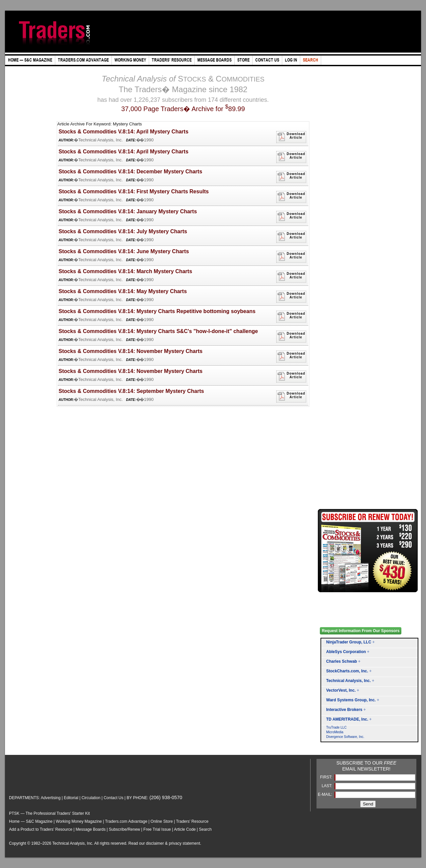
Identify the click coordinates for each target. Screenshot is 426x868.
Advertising (51, 798)
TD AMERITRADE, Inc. (347, 719)
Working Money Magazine (79, 821)
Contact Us (113, 798)
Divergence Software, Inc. (345, 737)
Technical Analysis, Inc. (348, 681)
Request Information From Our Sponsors (361, 631)
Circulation (91, 798)
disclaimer (155, 843)
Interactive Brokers (344, 710)
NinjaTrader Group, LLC (349, 642)
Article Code (185, 829)
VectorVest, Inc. (341, 690)
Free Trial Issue (157, 829)
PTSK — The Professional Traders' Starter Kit (49, 813)
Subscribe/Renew (124, 829)
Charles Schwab (342, 661)
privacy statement (184, 843)
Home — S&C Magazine (31, 821)
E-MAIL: (326, 794)
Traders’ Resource (192, 821)
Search (205, 829)
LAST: (327, 786)
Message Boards (91, 829)
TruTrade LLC (336, 727)
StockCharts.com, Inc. (347, 671)
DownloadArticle (291, 137)
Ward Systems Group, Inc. (351, 700)
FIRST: (327, 777)
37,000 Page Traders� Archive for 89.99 (183, 109)
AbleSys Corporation (346, 652)
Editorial (71, 798)
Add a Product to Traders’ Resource (41, 829)
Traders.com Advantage (127, 821)
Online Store (162, 821)
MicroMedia (335, 732)
